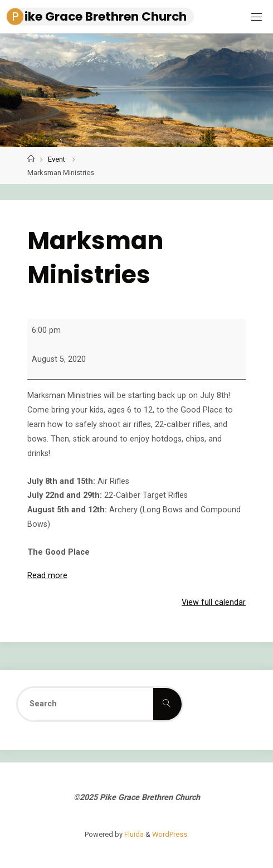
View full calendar (214, 602)
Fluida (133, 834)
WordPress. (170, 834)
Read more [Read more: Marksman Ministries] (47, 576)
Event (57, 159)
